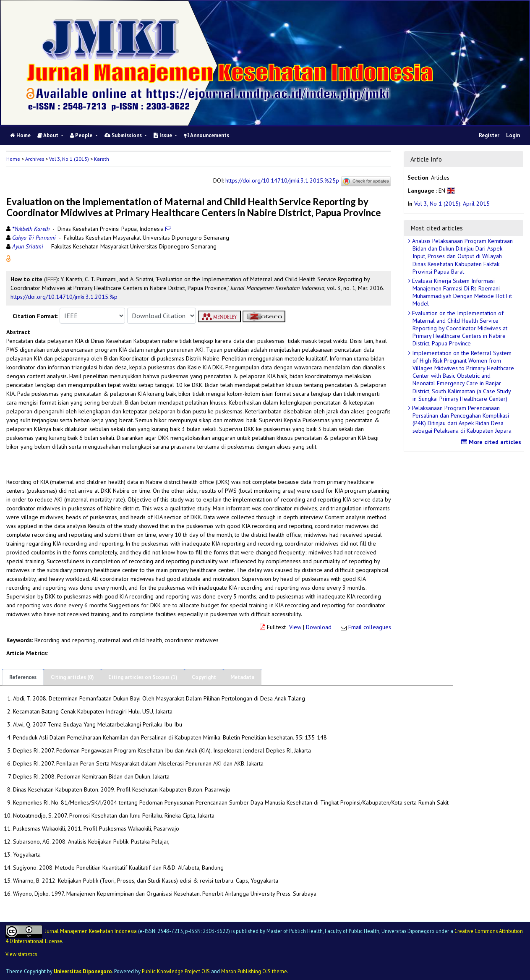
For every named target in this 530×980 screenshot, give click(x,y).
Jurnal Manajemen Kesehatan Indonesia (91, 930)
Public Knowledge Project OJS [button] (176, 971)
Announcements (206, 135)
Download (319, 627)
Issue (163, 135)
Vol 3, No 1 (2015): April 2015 (452, 204)
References (23, 677)
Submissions (124, 135)
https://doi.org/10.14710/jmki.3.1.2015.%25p (282, 181)
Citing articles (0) (72, 677)
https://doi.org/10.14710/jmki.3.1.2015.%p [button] (64, 297)
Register (489, 135)
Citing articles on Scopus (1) (143, 677)
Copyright (204, 677)
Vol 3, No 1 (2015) (69, 159)
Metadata (242, 677)
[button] (8, 258)
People (82, 135)
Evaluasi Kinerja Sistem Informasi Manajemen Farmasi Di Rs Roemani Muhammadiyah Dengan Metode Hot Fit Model (461, 292)
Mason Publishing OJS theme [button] (254, 971)
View (295, 627)
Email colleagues (370, 627)
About (48, 135)
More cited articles (492, 442)
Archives (35, 159)
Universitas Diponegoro (83, 971)
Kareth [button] (102, 159)
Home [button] (13, 159)
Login (513, 135)
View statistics (21, 954)
